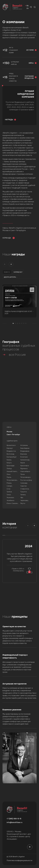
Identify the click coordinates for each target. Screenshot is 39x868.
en (28, 8)
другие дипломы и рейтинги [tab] (11, 277)
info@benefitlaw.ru (15, 822)
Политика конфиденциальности (19, 860)
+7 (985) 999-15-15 (14, 819)
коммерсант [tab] (18, 272)
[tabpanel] (19, 306)
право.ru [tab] (7, 272)
